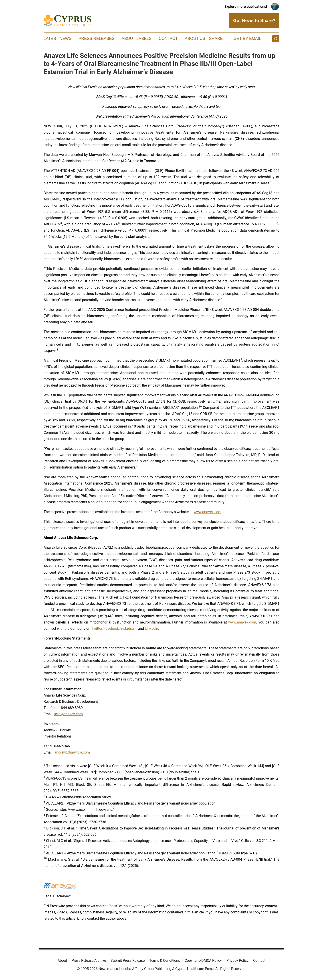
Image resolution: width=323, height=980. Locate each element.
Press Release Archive (89, 961)
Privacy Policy (237, 961)
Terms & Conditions (165, 961)
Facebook (111, 629)
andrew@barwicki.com (72, 752)
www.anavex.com (207, 512)
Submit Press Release (128, 961)
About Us (195, 39)
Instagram (128, 629)
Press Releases (96, 39)
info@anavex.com (69, 714)
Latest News (58, 39)
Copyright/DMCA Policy (203, 961)
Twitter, (97, 629)
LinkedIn (151, 629)
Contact (168, 39)
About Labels (136, 39)
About (62, 961)
